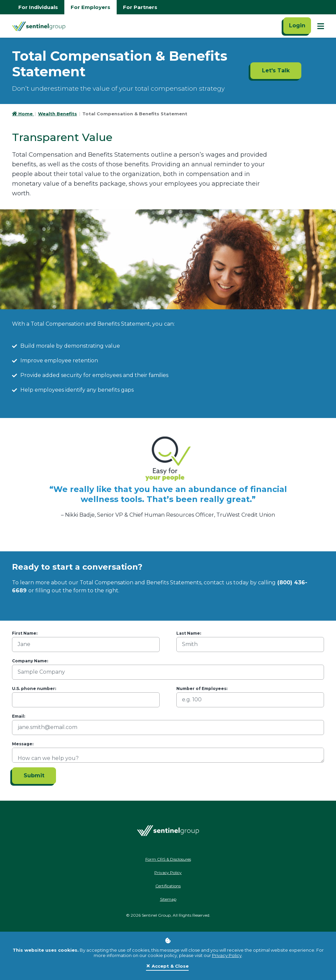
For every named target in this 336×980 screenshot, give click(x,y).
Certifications (168, 886)
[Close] (167, 966)
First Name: (25, 633)
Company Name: (30, 661)
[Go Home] (39, 26)
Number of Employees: (202, 688)
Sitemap (168, 899)
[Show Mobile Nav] (321, 26)
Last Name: (189, 633)
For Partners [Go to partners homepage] (140, 7)
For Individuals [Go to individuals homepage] (38, 7)
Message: (23, 744)
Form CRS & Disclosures (168, 859)
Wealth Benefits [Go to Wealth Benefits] (57, 114)
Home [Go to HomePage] (23, 114)
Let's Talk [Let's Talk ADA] (276, 70)
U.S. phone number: (34, 688)
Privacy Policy (227, 955)
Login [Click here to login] (297, 25)
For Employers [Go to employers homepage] (90, 7)
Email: (18, 716)
